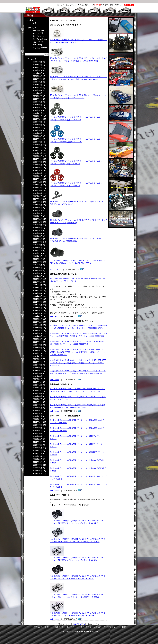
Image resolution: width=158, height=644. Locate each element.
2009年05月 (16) (39, 471)
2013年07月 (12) (39, 333)
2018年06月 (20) (39, 165)
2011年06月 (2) (39, 402)
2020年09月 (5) (39, 90)
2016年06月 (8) (39, 233)
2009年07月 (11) (39, 465)
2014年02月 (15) (39, 313)
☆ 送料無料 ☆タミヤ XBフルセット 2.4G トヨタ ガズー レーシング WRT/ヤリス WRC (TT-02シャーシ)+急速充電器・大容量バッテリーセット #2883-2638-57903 (78, 352)
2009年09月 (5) (39, 459)
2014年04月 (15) (39, 308)
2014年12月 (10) (39, 285)
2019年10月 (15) (39, 119)
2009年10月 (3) (39, 456)
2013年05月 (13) (39, 339)
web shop (54, 316)
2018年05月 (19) (39, 168)
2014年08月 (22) (39, 296)
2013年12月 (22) (39, 319)
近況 (35, 23)
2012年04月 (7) (39, 376)
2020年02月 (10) (39, 108)
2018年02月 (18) (39, 176)
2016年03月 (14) (39, 242)
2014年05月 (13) (39, 305)
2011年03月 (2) (39, 411)
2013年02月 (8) (39, 348)
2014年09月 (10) (39, 293)
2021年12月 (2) (39, 65)
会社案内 (107, 627)
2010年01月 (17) (39, 448)
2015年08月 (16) (39, 262)
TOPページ (59, 627)
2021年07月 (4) (39, 70)
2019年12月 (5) (39, 113)
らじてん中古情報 (40, 48)
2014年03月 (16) (39, 311)
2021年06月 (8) (39, 73)
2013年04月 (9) (39, 342)
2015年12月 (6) (39, 251)
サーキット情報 (120, 627)
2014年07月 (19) (39, 299)
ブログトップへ (79, 624)
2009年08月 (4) (39, 462)
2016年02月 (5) (39, 245)
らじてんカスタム (40, 39)
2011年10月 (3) (39, 391)
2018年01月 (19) (39, 179)
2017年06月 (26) (39, 199)
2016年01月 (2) (39, 248)
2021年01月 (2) (39, 82)
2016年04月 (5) (39, 239)
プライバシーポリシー (43, 627)
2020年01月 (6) (39, 110)
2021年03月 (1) (39, 79)
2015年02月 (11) (39, 279)
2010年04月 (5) (39, 439)
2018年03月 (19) (39, 173)
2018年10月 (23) (39, 153)
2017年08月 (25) (39, 193)
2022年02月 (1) (39, 62)
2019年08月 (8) (39, 125)
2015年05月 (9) (39, 271)
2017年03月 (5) (39, 208)
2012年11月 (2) (39, 356)
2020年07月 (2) (39, 96)
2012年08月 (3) (39, 365)
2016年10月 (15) (39, 222)
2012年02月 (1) (39, 379)
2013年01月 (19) (39, 351)
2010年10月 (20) (39, 422)
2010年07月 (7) (39, 431)
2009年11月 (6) (39, 454)
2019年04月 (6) (39, 136)
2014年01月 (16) (39, 316)
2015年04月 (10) (39, 273)
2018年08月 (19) (39, 159)
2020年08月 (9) (39, 93)
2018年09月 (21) (39, 156)
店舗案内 (97, 627)
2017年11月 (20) (39, 185)
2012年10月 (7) (39, 359)
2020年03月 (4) (39, 105)
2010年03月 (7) (39, 442)
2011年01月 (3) (39, 413)
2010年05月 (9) (39, 436)
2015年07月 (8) (39, 265)
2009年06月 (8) (39, 468)
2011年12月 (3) (39, 385)
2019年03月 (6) (39, 139)
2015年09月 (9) (39, 259)
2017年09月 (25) (39, 190)
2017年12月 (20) (39, 182)
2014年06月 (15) (39, 302)
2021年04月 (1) (39, 76)
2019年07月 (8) (39, 128)
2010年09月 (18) (39, 425)
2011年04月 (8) (39, 408)
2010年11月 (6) (39, 419)
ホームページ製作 (84, 627)
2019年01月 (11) (39, 145)
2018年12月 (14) (39, 148)
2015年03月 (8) (39, 276)
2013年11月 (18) (39, 322)
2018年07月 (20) (39, 162)
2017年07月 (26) (39, 196)
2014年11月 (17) (39, 288)
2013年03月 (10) (39, 345)
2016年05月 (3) (39, 236)
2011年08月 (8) (39, 396)
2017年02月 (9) (39, 211)
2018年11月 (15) (39, 150)
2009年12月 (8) (39, 451)
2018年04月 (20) (39, 170)
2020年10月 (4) (39, 88)
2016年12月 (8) (39, 216)
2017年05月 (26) (39, 202)
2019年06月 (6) (39, 130)
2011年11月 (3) (39, 388)
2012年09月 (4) (39, 362)
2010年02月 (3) (39, 445)
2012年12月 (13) (39, 353)
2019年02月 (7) (39, 142)
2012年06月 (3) (39, 371)
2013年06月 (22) (39, 336)
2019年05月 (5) (39, 133)
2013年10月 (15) (39, 325)
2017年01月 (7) (39, 213)
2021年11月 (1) (39, 68)
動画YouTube (38, 31)
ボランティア (38, 42)
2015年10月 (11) (39, 256)
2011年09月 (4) (39, 393)
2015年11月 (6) (39, 253)
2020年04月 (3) (39, 102)
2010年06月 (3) (39, 433)
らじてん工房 (38, 33)
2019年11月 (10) (39, 116)
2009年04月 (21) (39, 474)
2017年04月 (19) (39, 205)
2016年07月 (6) (39, 231)
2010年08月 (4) (39, 428)
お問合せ (70, 627)
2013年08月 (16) (39, 331)
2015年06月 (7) (39, 268)
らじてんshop (55, 269)
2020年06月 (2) (39, 99)
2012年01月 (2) (39, 382)
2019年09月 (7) (39, 122)
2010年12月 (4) (39, 416)
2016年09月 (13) (39, 225)
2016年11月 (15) (39, 219)
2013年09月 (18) (39, 328)
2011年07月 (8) (39, 399)
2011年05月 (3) (39, 405)
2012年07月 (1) (39, 368)
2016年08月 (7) (39, 228)
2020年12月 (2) (39, 85)
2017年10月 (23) (39, 188)
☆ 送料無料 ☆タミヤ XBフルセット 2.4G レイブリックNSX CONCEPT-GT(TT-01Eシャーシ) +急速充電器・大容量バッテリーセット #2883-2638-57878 (78, 363)
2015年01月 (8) (39, 282)
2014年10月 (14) (39, 291)
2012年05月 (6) (39, 373)
